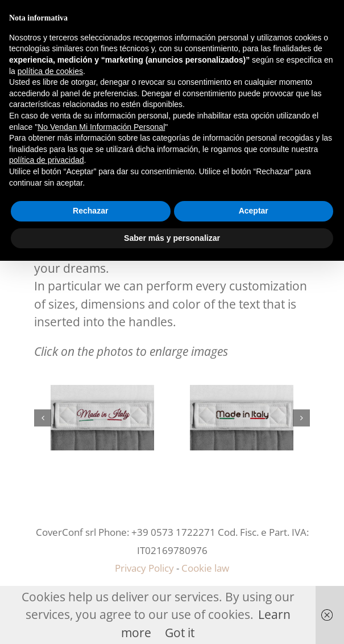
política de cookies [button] (50, 71)
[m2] (102, 393)
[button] (43, 418)
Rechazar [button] (90, 211)
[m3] (242, 393)
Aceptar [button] (254, 211)
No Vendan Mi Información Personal (101, 127)
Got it (180, 633)
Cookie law (205, 568)
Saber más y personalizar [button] (172, 238)
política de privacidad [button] (47, 160)
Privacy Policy (144, 568)
